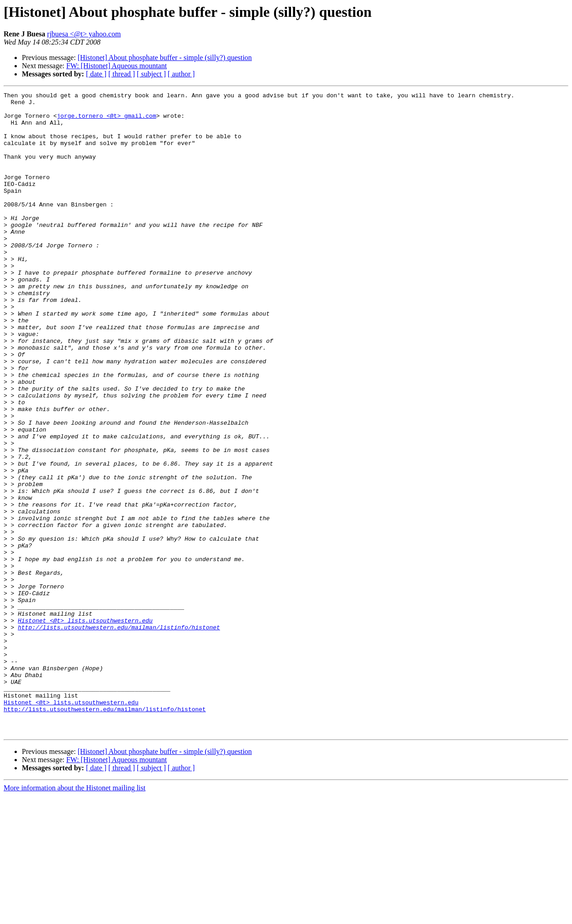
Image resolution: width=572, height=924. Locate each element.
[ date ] (96, 74)
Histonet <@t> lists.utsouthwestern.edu (85, 727)
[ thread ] (122, 74)
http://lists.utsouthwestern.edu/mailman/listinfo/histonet (119, 735)
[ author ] (181, 74)
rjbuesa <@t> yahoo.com (84, 34)
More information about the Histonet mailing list (75, 916)
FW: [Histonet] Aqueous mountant (117, 66)
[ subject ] (151, 74)
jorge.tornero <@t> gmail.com (106, 121)
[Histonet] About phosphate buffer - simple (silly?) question (165, 58)
